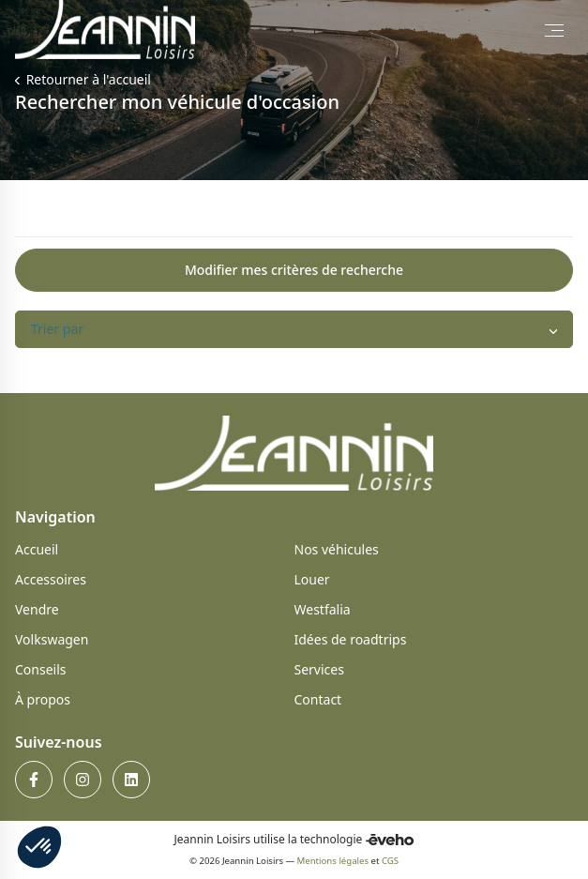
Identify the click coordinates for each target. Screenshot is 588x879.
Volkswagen (52, 639)
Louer (312, 579)
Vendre (37, 609)
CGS (390, 861)
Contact (318, 699)
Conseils (41, 669)
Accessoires (51, 579)
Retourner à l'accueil (87, 79)
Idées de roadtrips (351, 639)
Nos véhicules (337, 549)
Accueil (37, 549)
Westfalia (323, 609)
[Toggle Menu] (554, 30)
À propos (43, 699)
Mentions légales (333, 861)
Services (319, 669)
